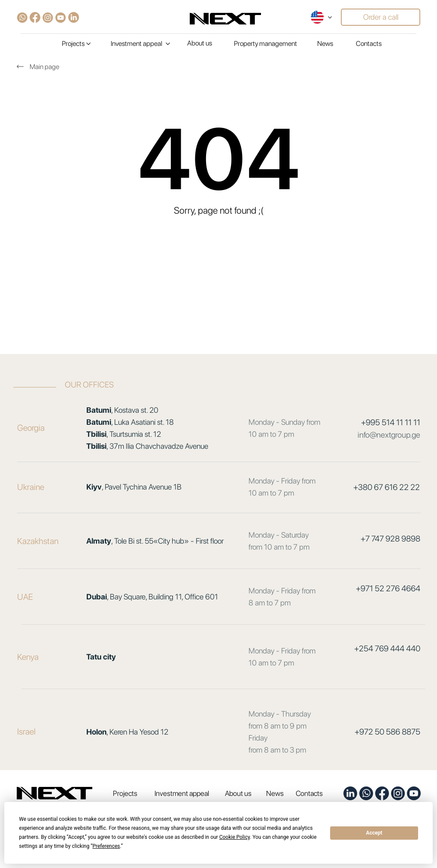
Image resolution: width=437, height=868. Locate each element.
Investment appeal (182, 793)
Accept (374, 833)
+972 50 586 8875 (387, 732)
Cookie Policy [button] (235, 837)
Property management (266, 44)
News (325, 44)
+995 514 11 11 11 (391, 422)
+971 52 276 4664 (388, 588)
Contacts (369, 44)
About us (200, 43)
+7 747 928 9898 (390, 539)
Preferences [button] (106, 846)
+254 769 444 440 (387, 649)
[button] (381, 17)
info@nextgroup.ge (389, 435)
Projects (125, 793)
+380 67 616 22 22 (387, 487)
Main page (44, 67)
